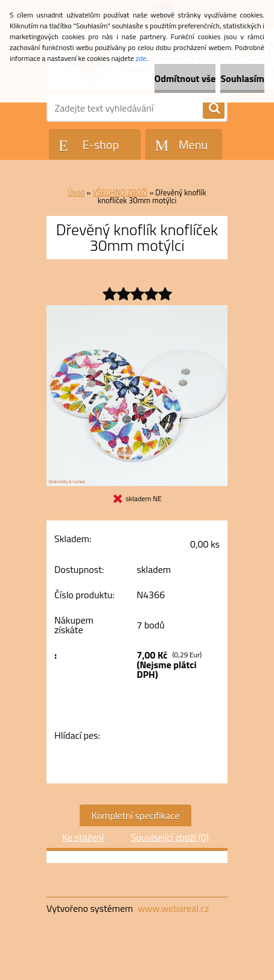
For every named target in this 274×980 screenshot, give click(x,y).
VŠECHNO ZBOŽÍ (120, 192)
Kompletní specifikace (136, 815)
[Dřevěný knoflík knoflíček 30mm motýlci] (137, 310)
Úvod (76, 192)
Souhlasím (242, 78)
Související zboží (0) (170, 837)
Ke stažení (83, 837)
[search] (214, 109)
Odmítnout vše (185, 78)
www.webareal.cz (174, 908)
